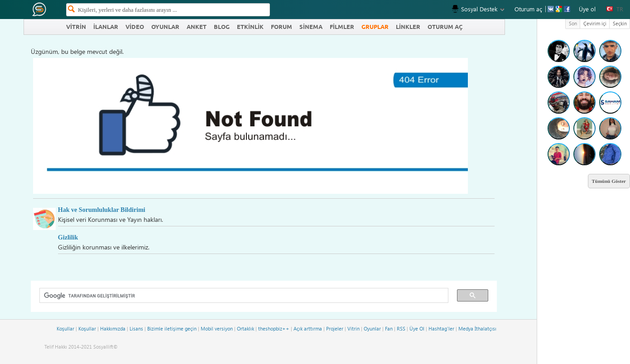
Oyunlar (372, 328)
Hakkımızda (113, 328)
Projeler (335, 328)
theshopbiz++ (274, 328)
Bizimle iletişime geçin (172, 328)
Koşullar (65, 328)
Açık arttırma (308, 328)
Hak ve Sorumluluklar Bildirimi (102, 210)
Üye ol (587, 9)
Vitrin (353, 328)
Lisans (136, 328)
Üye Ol (417, 328)
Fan (389, 328)
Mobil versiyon (217, 328)
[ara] (241, 296)
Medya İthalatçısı (477, 328)
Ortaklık (245, 328)
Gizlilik (68, 237)
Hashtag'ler (441, 328)
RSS (401, 328)
